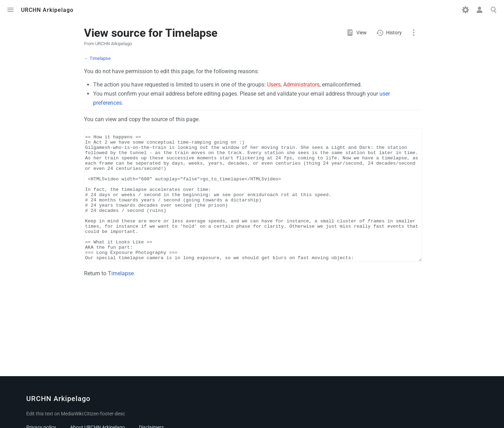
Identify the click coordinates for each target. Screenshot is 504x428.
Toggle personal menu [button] (479, 10)
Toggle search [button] (493, 10)
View (361, 33)
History (394, 33)
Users (274, 85)
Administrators (301, 85)
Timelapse (100, 58)
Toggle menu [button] (10, 10)
